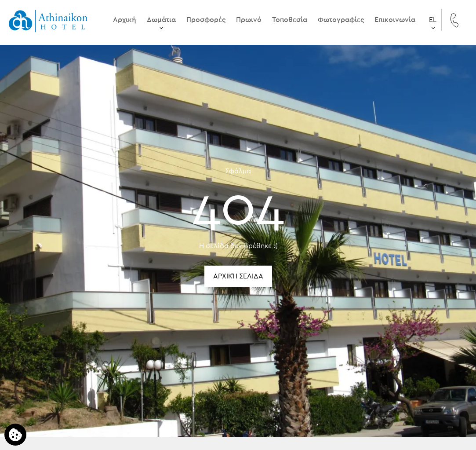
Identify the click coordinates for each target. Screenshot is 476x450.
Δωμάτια (161, 20)
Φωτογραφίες (341, 20)
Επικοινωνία (395, 20)
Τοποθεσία (290, 20)
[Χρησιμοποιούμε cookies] (15, 435)
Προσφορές (206, 20)
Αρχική (125, 20)
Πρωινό (249, 20)
